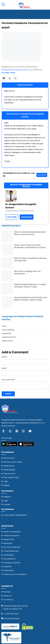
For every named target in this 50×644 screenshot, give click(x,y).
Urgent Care (9, 539)
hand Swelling (8, 330)
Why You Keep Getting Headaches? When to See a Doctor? (30, 233)
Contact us (8, 600)
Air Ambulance (10, 559)
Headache (7, 333)
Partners (7, 592)
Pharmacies (9, 570)
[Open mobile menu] (3, 5)
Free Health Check (11, 477)
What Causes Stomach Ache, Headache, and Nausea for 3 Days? (30, 246)
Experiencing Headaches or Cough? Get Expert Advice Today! (30, 286)
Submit (8, 394)
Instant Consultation (12, 532)
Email (4, 368)
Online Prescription (11, 536)
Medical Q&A (9, 466)
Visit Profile (12, 217)
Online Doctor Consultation (15, 574)
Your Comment (9, 380)
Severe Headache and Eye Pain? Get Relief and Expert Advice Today (31, 299)
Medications (8, 341)
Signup (6, 485)
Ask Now (42, 175)
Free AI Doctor (9, 474)
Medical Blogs (9, 470)
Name (5, 357)
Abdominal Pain (9, 337)
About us (7, 596)
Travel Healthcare (11, 551)
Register (7, 497)
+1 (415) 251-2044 (11, 614)
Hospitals (8, 566)
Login (6, 481)
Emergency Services (12, 563)
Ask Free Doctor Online (13, 462)
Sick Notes (8, 543)
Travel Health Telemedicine (15, 515)
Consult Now (27, 217)
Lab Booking (9, 555)
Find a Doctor (9, 458)
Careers (7, 504)
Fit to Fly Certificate (12, 547)
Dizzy (4, 326)
